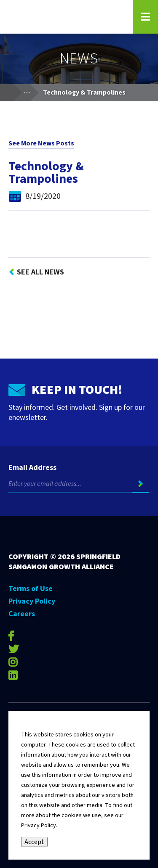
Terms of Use (31, 589)
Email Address (32, 468)
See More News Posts (41, 143)
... (31, 91)
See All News (40, 272)
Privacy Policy (32, 601)
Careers (22, 614)
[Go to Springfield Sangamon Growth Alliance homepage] (65, 17)
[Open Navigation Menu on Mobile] (145, 17)
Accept (34, 842)
